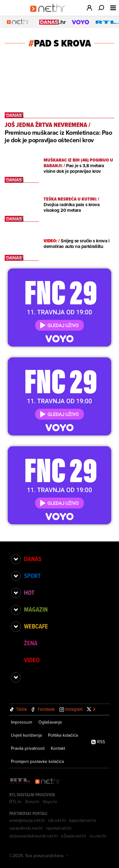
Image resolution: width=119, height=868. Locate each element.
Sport (32, 576)
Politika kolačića (63, 735)
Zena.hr (32, 802)
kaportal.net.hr (83, 820)
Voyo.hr (50, 802)
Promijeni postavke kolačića (37, 761)
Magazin (36, 609)
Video (32, 660)
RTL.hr (16, 802)
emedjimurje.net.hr (27, 820)
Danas (33, 559)
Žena (31, 643)
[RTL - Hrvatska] (20, 781)
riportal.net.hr (59, 828)
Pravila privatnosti (28, 748)
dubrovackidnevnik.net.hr (34, 836)
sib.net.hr (57, 820)
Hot (29, 593)
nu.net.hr (98, 836)
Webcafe (36, 626)
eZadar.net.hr (74, 836)
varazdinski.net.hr (26, 828)
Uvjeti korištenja (26, 735)
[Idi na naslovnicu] (50, 14)
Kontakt (58, 748)
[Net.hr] (48, 781)
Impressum (21, 722)
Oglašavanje (50, 722)
